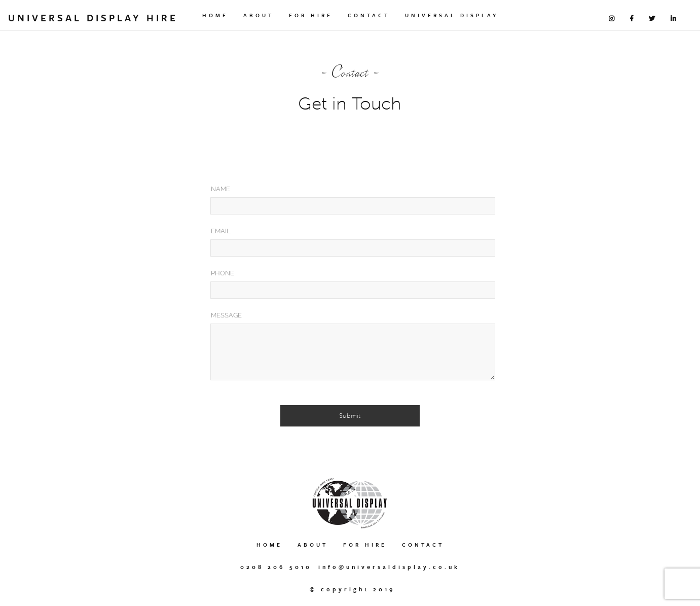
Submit (350, 416)
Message (226, 315)
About (259, 15)
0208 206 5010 (276, 567)
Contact (369, 15)
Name (220, 189)
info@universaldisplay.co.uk (389, 567)
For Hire (311, 15)
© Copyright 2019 (353, 589)
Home (215, 15)
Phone (223, 273)
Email (221, 231)
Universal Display (452, 15)
